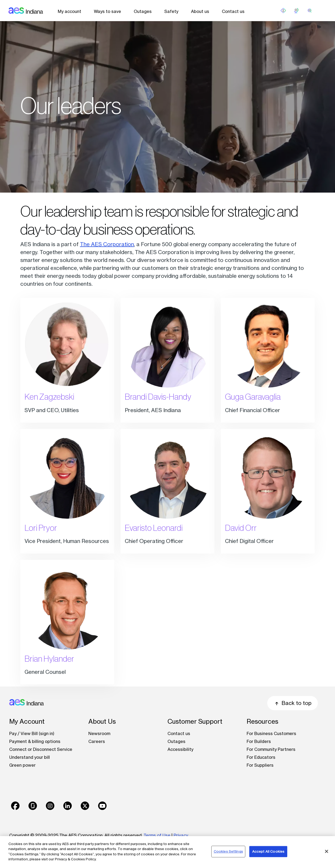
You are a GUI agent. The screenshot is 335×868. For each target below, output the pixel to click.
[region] (167, 852)
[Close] (327, 851)
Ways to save (107, 11)
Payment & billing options (35, 741)
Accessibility (180, 749)
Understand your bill (30, 757)
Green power (22, 765)
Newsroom (99, 733)
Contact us (233, 11)
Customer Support (195, 721)
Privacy (181, 835)
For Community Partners (271, 749)
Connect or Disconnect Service (41, 749)
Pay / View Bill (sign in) (32, 733)
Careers (97, 741)
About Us (102, 721)
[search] (310, 11)
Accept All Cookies (268, 851)
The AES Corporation (107, 244)
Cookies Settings (228, 851)
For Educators (261, 757)
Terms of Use (157, 835)
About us (200, 11)
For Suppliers (260, 765)
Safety (171, 11)
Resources (262, 721)
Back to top (293, 703)
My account (70, 11)
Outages (143, 11)
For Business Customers (271, 733)
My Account (27, 721)
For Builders (259, 741)
